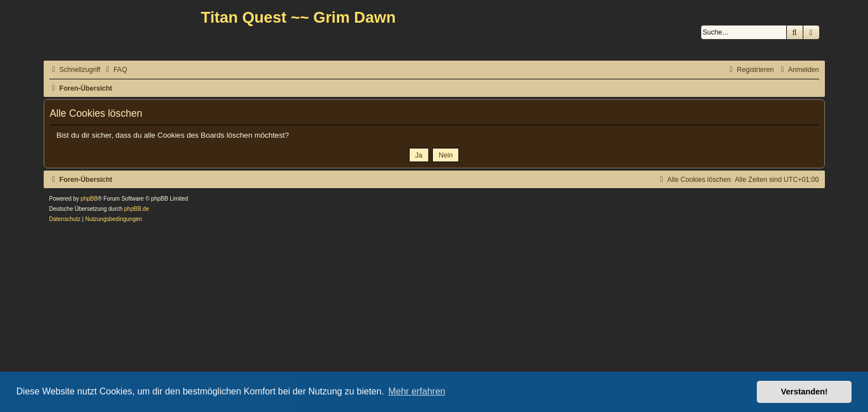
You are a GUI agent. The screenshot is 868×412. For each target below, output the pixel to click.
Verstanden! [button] (804, 392)
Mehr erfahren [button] (417, 391)
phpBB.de (137, 209)
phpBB (89, 199)
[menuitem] (115, 70)
